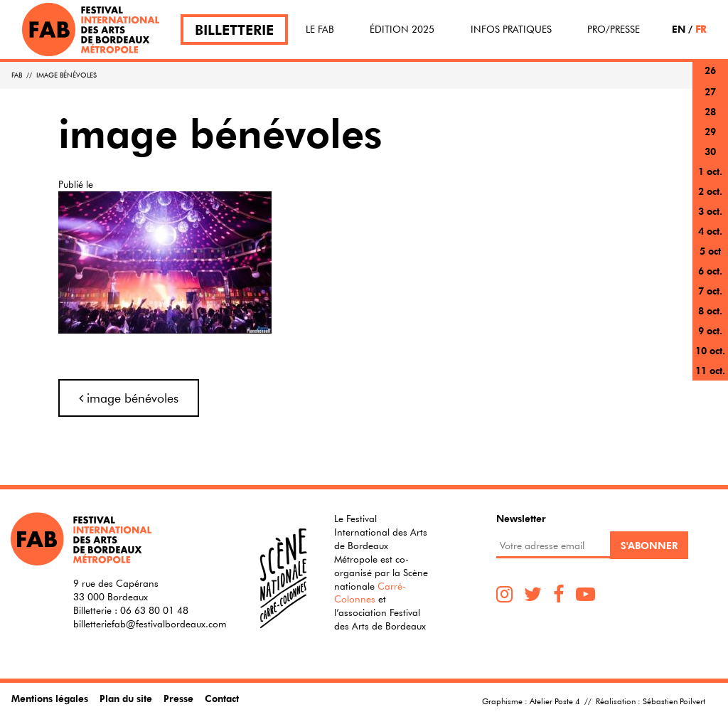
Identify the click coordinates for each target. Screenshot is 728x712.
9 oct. (710, 330)
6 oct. (710, 271)
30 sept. (710, 160)
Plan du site (126, 698)
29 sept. (710, 140)
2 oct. (710, 191)
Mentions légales (50, 698)
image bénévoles (129, 398)
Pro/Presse (614, 29)
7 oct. (710, 291)
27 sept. (710, 100)
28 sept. (710, 120)
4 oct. (710, 231)
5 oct (710, 251)
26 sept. (710, 79)
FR (701, 29)
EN (679, 29)
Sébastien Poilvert (674, 701)
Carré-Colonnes (370, 593)
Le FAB (320, 29)
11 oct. (710, 370)
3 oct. (710, 211)
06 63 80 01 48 (154, 610)
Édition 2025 (402, 29)
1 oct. (710, 171)
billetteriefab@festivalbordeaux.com (150, 624)
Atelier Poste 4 (555, 701)
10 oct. (710, 350)
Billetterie (234, 30)
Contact (222, 698)
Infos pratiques (511, 29)
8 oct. (710, 310)
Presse (178, 698)
